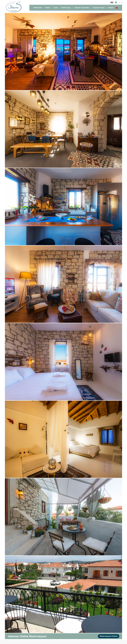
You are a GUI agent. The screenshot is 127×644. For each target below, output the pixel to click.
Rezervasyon (66, 8)
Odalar (48, 8)
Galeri (56, 8)
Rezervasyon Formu (109, 636)
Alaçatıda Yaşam (99, 8)
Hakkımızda (37, 8)
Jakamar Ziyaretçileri (82, 8)
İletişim (111, 8)
